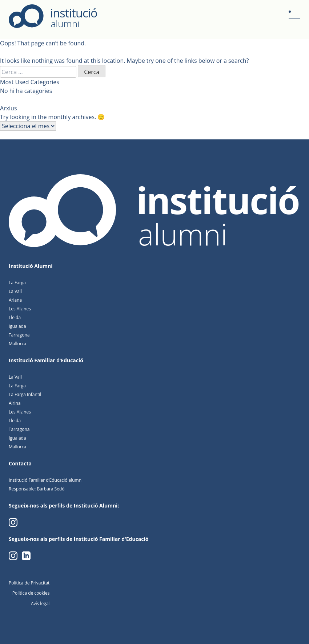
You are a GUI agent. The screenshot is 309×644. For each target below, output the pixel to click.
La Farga (17, 283)
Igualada (17, 326)
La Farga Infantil (25, 394)
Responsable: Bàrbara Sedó (37, 489)
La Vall (15, 291)
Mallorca (17, 344)
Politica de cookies (31, 593)
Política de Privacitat (29, 583)
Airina (15, 403)
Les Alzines (20, 309)
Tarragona (19, 335)
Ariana (15, 300)
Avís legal (40, 604)
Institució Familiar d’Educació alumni (46, 480)
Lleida (15, 317)
